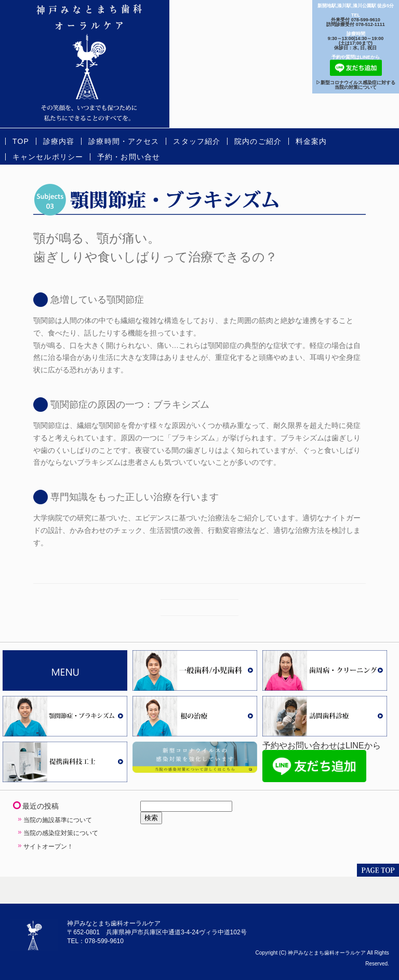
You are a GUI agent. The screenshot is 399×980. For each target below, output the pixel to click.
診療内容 (59, 141)
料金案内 (311, 141)
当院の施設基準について (58, 820)
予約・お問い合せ (129, 157)
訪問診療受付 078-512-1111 (356, 24)
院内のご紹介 (258, 141)
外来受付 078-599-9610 (356, 20)
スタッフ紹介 (197, 141)
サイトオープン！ (48, 847)
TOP (21, 141)
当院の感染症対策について (61, 833)
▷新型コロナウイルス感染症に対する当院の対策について (356, 85)
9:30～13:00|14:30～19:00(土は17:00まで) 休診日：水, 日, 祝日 (356, 43)
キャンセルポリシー (48, 157)
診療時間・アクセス (124, 141)
